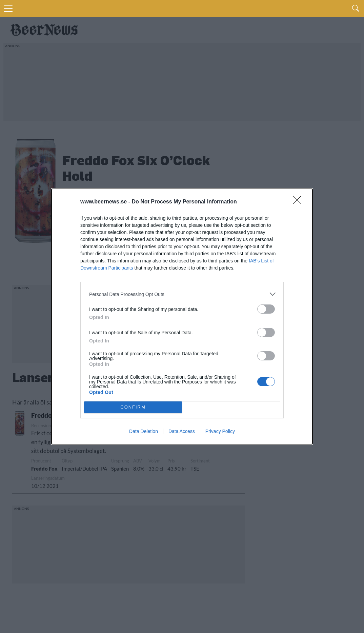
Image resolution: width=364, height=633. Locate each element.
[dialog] (182, 316)
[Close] (299, 202)
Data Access (182, 431)
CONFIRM (133, 407)
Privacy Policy (220, 431)
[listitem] (182, 294)
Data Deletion (144, 431)
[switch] (266, 309)
